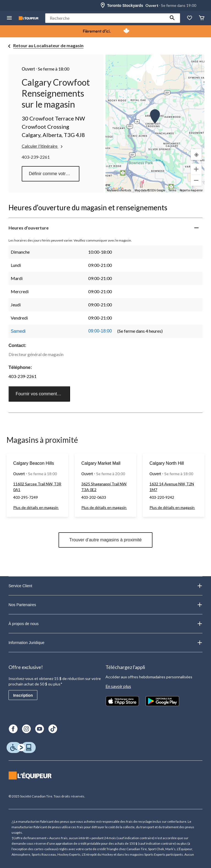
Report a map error (191, 190)
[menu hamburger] (9, 18)
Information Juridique (105, 643)
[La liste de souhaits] (190, 18)
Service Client (105, 586)
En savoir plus (118, 686)
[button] (172, 18)
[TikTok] (53, 729)
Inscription (23, 695)
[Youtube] (40, 729)
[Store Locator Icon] (103, 5)
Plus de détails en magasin (36, 507)
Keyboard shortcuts (119, 190)
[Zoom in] (196, 169)
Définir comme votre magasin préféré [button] (54, 174)
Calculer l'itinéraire (43, 146)
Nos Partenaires (105, 605)
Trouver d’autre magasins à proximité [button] (105, 540)
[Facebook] (13, 729)
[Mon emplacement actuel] (196, 155)
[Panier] (202, 18)
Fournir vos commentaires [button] (41, 394)
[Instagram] (26, 729)
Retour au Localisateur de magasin (48, 45)
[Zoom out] (196, 180)
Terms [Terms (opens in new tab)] (172, 190)
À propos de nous (105, 624)
